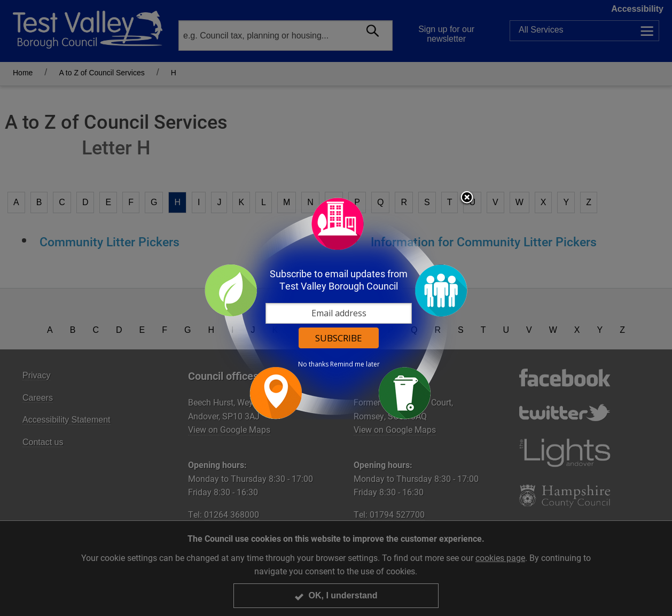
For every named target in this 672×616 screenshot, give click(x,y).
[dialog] (336, 308)
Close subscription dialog (467, 198)
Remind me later (355, 364)
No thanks (313, 364)
